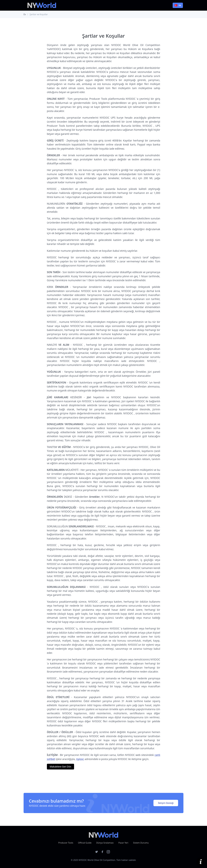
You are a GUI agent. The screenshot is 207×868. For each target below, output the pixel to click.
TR (178, 5)
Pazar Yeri (123, 843)
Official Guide (85, 843)
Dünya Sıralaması (105, 843)
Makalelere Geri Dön (60, 767)
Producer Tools (66, 843)
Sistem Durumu (141, 843)
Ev (25, 14)
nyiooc (80, 759)
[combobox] (178, 5)
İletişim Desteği (166, 803)
